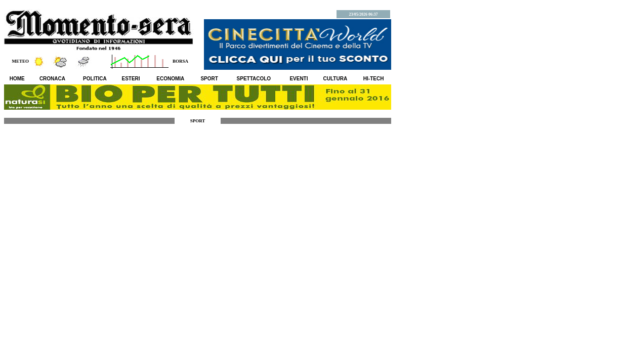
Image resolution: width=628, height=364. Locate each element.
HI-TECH (374, 79)
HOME (17, 79)
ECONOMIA (170, 79)
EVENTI (299, 79)
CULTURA (336, 79)
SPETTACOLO (254, 79)
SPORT (209, 79)
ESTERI (131, 79)
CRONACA (52, 79)
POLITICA (95, 79)
